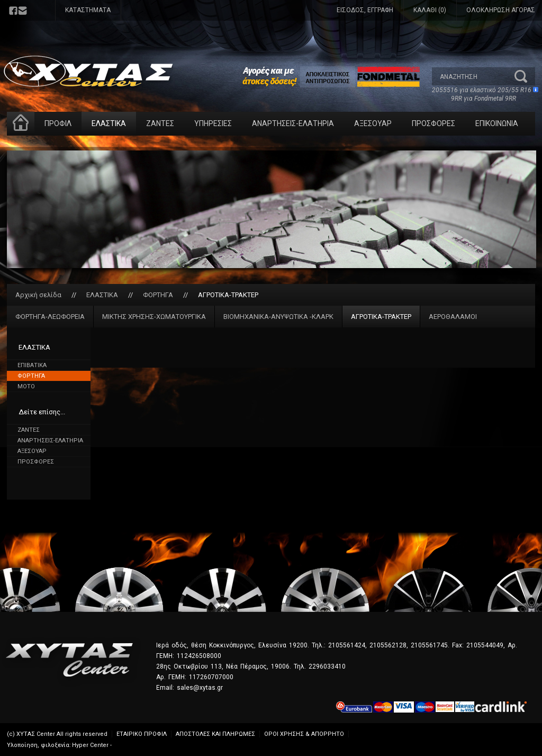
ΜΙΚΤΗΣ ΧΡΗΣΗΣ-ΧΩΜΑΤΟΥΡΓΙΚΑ (154, 317)
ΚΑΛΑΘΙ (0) (430, 10)
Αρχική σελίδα (38, 295)
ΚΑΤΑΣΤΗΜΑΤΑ (88, 10)
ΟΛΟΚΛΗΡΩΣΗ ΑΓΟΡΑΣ (501, 10)
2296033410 (327, 666)
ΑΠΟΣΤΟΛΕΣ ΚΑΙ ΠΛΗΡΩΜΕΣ (215, 734)
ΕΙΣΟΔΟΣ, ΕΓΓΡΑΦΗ (365, 10)
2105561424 (347, 645)
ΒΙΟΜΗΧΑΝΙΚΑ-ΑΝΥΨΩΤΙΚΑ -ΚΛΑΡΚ (278, 317)
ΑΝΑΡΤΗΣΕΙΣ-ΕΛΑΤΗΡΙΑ (293, 123)
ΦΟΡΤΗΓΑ (158, 295)
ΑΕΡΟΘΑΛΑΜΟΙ (453, 317)
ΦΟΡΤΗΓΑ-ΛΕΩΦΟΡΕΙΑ (50, 317)
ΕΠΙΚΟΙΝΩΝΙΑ (497, 123)
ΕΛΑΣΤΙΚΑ (109, 123)
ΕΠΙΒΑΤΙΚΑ (32, 365)
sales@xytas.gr (200, 688)
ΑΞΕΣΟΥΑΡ (373, 123)
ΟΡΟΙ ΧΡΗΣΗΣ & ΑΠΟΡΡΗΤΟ (304, 734)
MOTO (26, 386)
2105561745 (429, 645)
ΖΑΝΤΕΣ (160, 123)
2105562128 (388, 645)
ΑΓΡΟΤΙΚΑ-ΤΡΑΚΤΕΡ (228, 295)
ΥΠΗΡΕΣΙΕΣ (213, 123)
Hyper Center (90, 745)
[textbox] (473, 76)
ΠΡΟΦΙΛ (58, 123)
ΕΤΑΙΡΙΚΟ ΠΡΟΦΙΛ (142, 734)
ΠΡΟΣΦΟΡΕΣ (433, 123)
